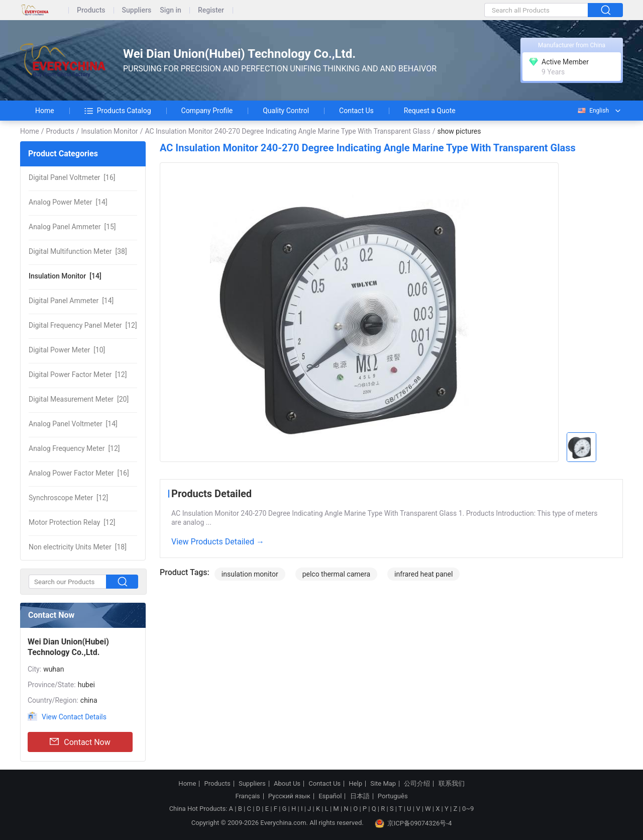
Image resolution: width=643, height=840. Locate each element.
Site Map (383, 784)
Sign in (171, 10)
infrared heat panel (423, 574)
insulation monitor (250, 574)
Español (330, 796)
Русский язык (289, 796)
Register (211, 10)
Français (247, 796)
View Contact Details (74, 717)
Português (393, 796)
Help (355, 784)
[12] (83, 325)
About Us (287, 784)
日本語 (360, 796)
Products (91, 10)
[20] (79, 399)
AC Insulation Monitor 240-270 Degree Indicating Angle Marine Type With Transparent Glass (287, 131)
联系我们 (452, 784)
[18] (78, 547)
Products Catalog (118, 111)
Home (45, 111)
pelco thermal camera (336, 574)
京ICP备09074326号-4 (413, 823)
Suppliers (137, 10)
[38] (78, 251)
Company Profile (207, 111)
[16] (72, 177)
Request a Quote (430, 111)
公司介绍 (417, 784)
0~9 (468, 809)
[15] (72, 227)
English (593, 111)
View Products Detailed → (218, 542)
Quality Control (286, 111)
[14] (68, 202)
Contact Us (356, 111)
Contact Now (80, 742)
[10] (67, 350)
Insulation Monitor (109, 131)
